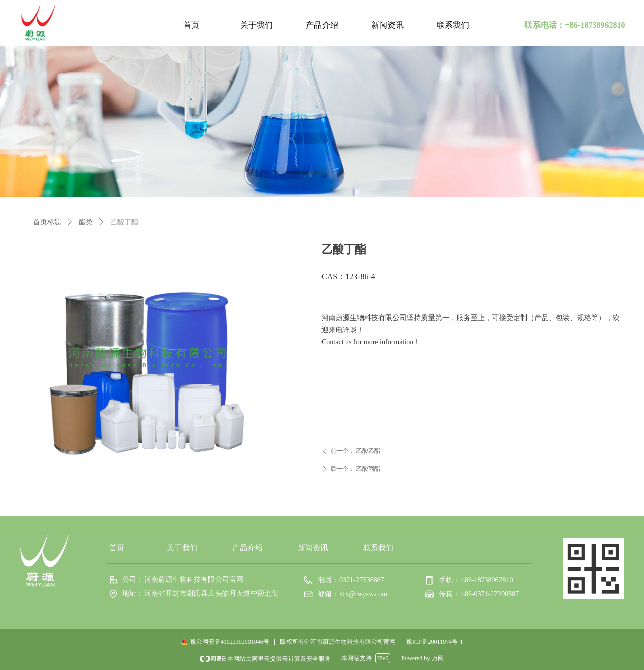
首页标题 (47, 222)
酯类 (86, 222)
